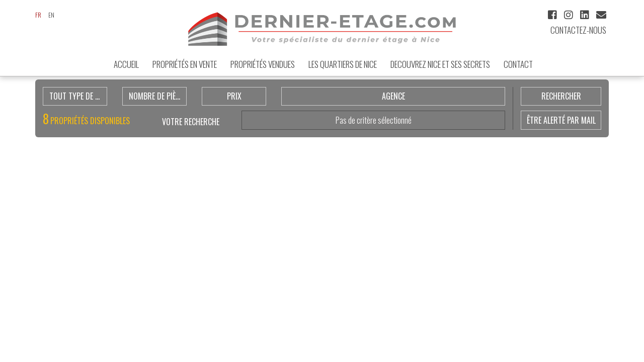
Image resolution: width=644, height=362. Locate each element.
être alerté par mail (561, 120)
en (51, 15)
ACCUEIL (126, 64)
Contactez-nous (578, 30)
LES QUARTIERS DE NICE (343, 64)
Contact (518, 64)
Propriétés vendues (263, 64)
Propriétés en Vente (185, 64)
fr (38, 15)
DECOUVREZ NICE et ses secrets (440, 64)
